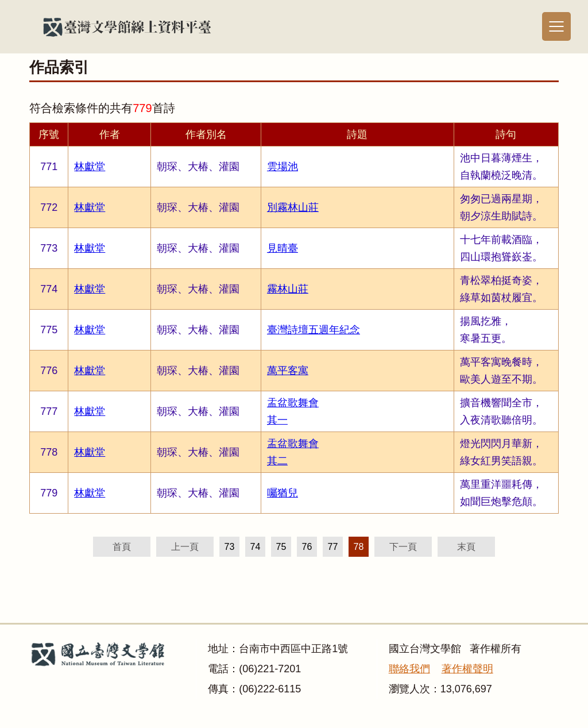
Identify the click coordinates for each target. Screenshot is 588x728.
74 (256, 547)
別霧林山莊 (293, 207)
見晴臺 (283, 248)
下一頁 (403, 547)
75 (281, 547)
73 (230, 547)
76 (307, 547)
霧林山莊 (288, 289)
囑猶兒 (283, 493)
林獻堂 (90, 167)
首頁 (122, 547)
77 (333, 547)
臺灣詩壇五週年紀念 (314, 330)
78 (359, 547)
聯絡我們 (409, 669)
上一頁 (185, 547)
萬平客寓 (288, 371)
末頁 (466, 547)
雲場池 (283, 167)
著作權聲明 (467, 669)
